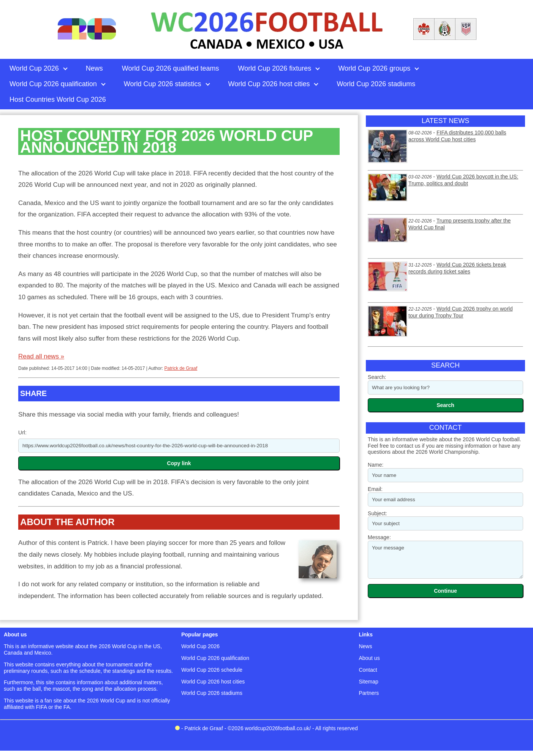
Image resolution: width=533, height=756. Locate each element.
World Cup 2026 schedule (212, 670)
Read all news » (41, 356)
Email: (375, 489)
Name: (376, 465)
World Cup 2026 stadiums (212, 693)
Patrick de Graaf (181, 368)
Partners (369, 693)
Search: (377, 377)
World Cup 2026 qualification (215, 658)
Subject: (377, 513)
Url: (22, 432)
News (365, 646)
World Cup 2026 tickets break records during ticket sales (457, 268)
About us (369, 658)
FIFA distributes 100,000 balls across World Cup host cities (457, 136)
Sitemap (368, 682)
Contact (368, 670)
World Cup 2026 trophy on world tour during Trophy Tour (460, 312)
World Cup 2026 (200, 646)
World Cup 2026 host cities (213, 682)
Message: (379, 537)
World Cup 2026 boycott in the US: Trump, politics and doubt (463, 180)
